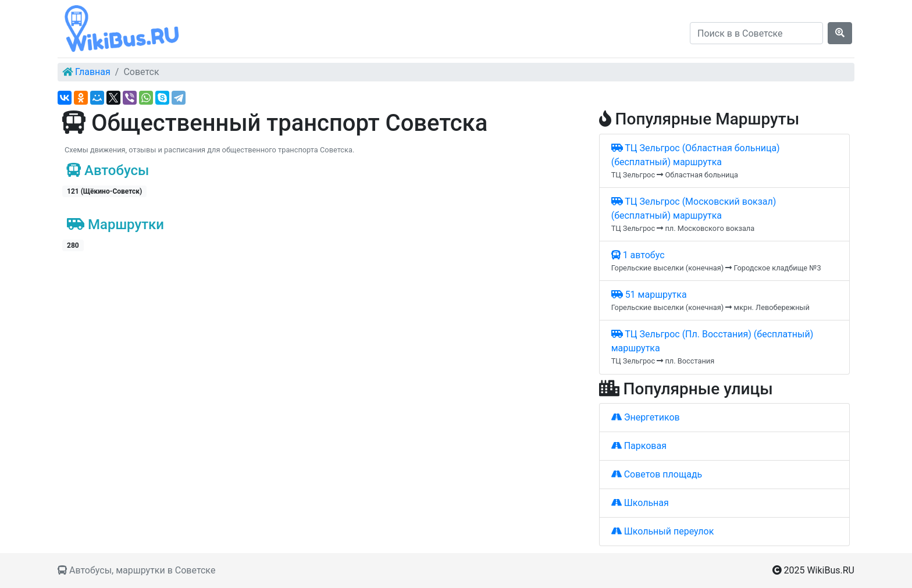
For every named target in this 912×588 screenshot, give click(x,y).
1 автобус (638, 255)
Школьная (640, 503)
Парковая (639, 446)
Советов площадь (657, 474)
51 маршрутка (649, 295)
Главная (93, 72)
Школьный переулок (663, 531)
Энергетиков (646, 417)
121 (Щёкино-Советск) (104, 191)
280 (73, 245)
